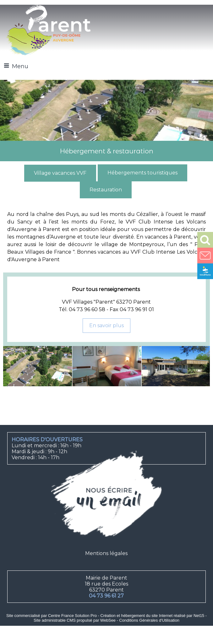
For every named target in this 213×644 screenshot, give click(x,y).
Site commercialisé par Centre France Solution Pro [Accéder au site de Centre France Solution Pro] (52, 616)
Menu (20, 66)
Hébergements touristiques (142, 173)
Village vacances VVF (60, 173)
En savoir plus (106, 325)
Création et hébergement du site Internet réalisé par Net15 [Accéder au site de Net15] (152, 616)
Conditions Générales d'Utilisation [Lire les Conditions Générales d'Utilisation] (149, 620)
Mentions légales (106, 553)
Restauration (106, 190)
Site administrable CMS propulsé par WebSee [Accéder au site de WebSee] (75, 620)
